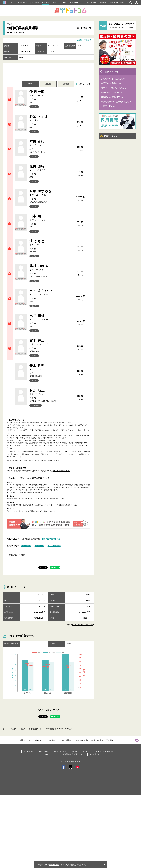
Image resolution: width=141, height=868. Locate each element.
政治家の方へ (29, 752)
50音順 (66, 84)
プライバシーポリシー (49, 754)
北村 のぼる (49, 268)
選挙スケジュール (59, 3)
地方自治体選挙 (54, 546)
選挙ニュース (44, 752)
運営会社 (75, 752)
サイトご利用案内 (60, 752)
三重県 (23, 729)
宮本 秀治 (49, 342)
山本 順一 (49, 218)
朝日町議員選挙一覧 (35, 729)
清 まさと (49, 243)
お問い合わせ (95, 754)
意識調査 (103, 3)
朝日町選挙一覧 (84, 28)
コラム (12, 3)
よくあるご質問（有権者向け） (106, 752)
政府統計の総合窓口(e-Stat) (83, 625)
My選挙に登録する (84, 40)
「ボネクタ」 (73, 452)
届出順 (48, 84)
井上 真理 (49, 367)
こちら (41, 460)
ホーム (5, 729)
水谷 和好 (49, 317)
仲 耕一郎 (49, 93)
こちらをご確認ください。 (61, 471)
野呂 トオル (49, 118)
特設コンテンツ (117, 3)
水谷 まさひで (49, 292)
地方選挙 (46, 3)
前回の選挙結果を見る (51, 539)
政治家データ (75, 3)
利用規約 (86, 752)
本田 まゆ (49, 143)
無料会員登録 (54, 865)
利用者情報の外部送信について (74, 754)
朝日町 (23, 555)
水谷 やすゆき (49, 193)
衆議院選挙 (22, 3)
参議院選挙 (34, 3)
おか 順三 (49, 392)
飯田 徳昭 (49, 168)
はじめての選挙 (90, 3)
